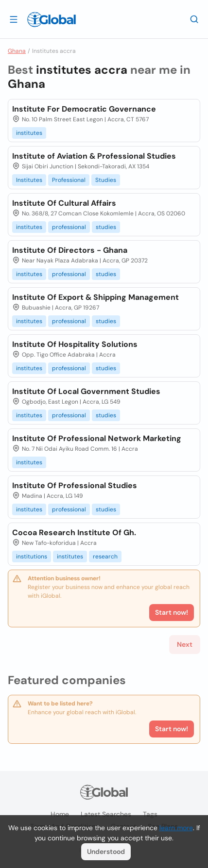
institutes (29, 133)
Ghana (17, 51)
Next (185, 644)
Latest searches (106, 814)
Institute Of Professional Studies (75, 485)
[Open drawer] (14, 19)
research (105, 557)
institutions (32, 557)
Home (60, 814)
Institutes (29, 180)
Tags (150, 814)
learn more (176, 828)
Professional (69, 180)
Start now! (172, 729)
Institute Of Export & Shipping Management (95, 297)
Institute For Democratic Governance (84, 109)
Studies (106, 180)
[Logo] (52, 19)
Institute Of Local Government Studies (86, 391)
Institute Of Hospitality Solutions (75, 344)
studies (106, 227)
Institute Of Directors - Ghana (70, 250)
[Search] (194, 19)
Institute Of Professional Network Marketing (97, 438)
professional (69, 227)
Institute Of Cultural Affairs (64, 203)
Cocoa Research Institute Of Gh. (74, 532)
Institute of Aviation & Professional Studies (94, 156)
